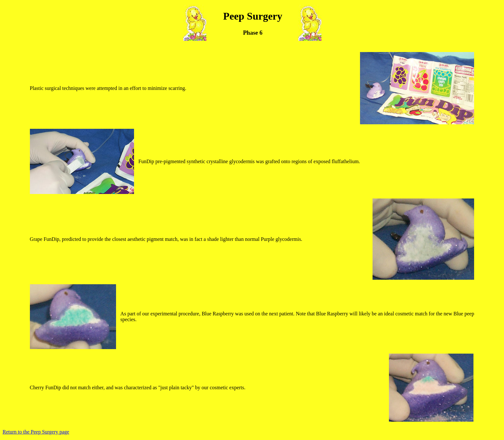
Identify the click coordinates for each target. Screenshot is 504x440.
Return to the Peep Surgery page (36, 432)
